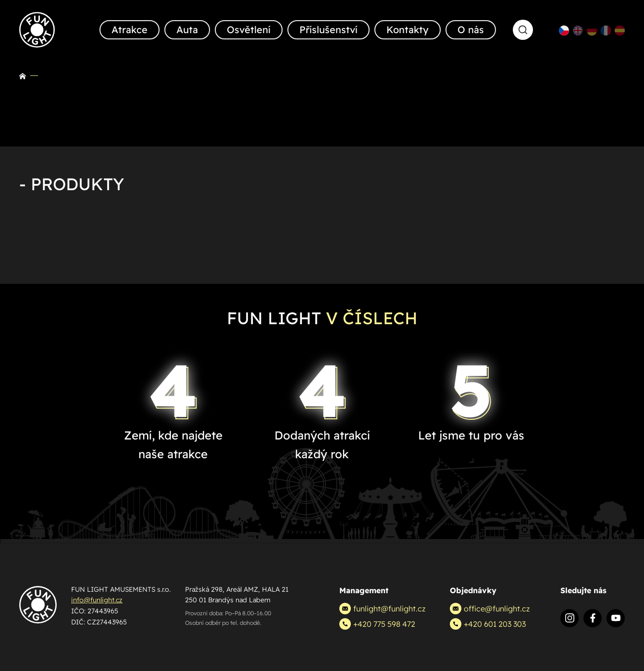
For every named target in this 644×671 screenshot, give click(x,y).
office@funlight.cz (490, 609)
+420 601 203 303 (488, 624)
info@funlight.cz (97, 600)
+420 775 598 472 (377, 624)
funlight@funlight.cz (382, 609)
